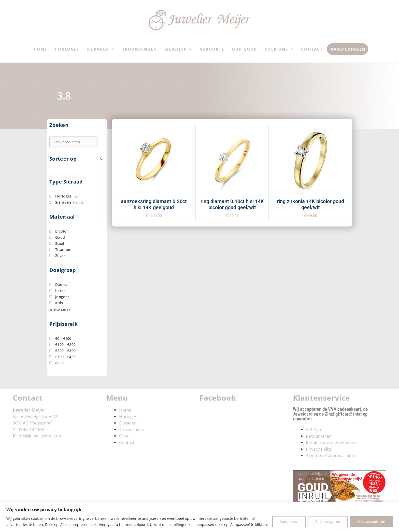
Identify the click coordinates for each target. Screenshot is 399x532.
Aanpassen (289, 521)
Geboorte (212, 49)
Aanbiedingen (348, 49)
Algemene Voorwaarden (330, 455)
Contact (312, 49)
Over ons (279, 49)
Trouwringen (140, 49)
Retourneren (319, 436)
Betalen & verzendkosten (331, 442)
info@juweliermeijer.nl (40, 436)
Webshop (178, 49)
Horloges (67, 49)
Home (40, 49)
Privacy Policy (319, 449)
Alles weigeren (328, 521)
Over (124, 436)
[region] (199, 517)
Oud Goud (244, 49)
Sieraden (101, 49)
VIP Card (314, 429)
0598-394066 (31, 429)
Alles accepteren (371, 521)
